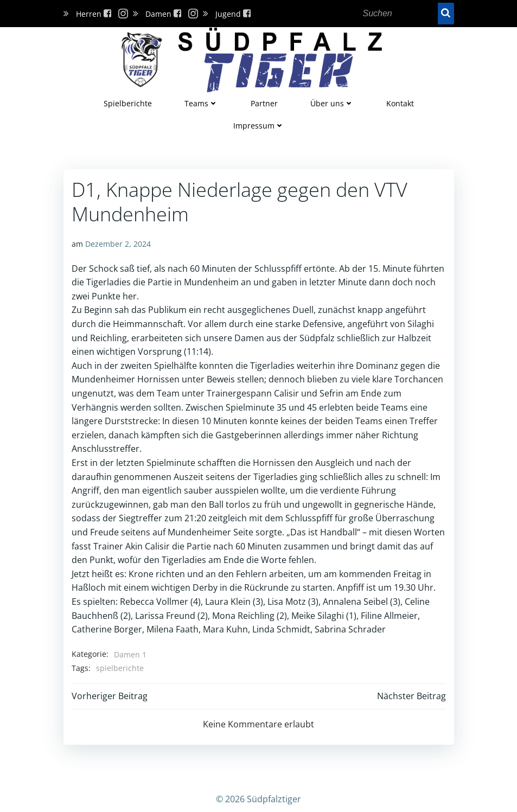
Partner (264, 103)
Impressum (259, 126)
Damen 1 (130, 654)
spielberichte (120, 668)
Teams (201, 103)
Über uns (332, 103)
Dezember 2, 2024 (118, 244)
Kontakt (400, 103)
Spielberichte (128, 103)
